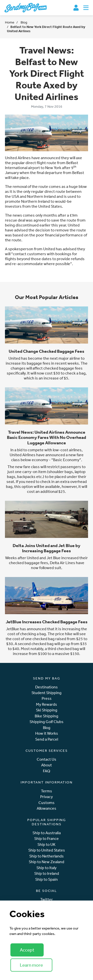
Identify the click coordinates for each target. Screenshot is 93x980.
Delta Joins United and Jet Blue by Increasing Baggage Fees (46, 548)
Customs (46, 803)
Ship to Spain (46, 879)
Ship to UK (46, 844)
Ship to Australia (47, 833)
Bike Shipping (46, 716)
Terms (46, 791)
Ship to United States (47, 850)
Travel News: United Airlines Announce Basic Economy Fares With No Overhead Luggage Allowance (46, 437)
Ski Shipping (47, 710)
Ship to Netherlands (46, 856)
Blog (24, 22)
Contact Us (46, 759)
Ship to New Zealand (46, 862)
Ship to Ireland (47, 873)
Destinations (46, 687)
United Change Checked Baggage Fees (46, 351)
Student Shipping (46, 693)
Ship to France (46, 839)
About (46, 765)
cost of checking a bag (27, 634)
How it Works (47, 733)
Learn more (31, 965)
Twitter (46, 899)
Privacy (46, 797)
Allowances (46, 808)
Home (10, 22)
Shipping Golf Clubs (46, 722)
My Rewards (46, 704)
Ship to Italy (46, 868)
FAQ (46, 771)
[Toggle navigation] (86, 8)
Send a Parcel (47, 739)
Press (47, 698)
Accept (27, 950)
